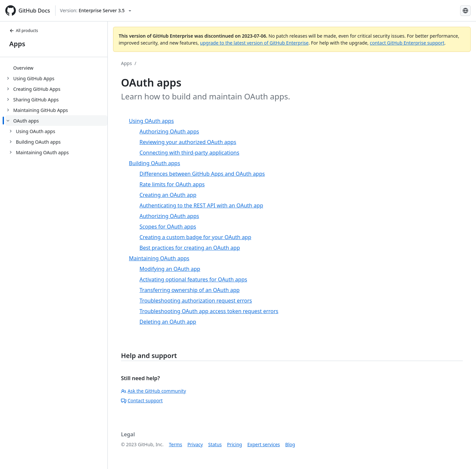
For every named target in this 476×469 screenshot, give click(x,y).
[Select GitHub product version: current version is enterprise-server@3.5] (96, 11)
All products (24, 31)
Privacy (195, 444)
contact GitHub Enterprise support (407, 43)
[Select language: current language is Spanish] (465, 11)
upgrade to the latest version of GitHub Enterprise (254, 43)
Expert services (264, 444)
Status (215, 444)
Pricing (235, 444)
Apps (17, 44)
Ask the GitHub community (154, 391)
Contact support (142, 400)
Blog (290, 444)
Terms (176, 444)
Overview (23, 68)
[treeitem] (56, 68)
